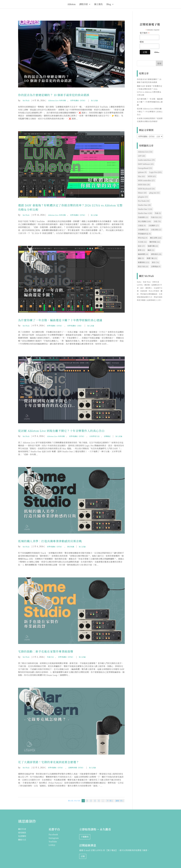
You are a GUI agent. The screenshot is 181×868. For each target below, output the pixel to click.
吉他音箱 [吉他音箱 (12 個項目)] (156, 230)
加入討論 (94, 100)
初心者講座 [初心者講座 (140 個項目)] (144, 221)
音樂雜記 (107, 436)
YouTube (53, 841)
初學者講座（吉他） (75, 325)
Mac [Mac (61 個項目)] (141, 176)
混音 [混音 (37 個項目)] (141, 246)
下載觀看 (85, 837)
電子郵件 (145, 33)
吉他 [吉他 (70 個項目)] (157, 221)
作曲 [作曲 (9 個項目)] (158, 213)
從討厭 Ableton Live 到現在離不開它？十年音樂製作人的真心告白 (61, 431)
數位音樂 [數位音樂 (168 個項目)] (156, 238)
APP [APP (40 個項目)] (142, 156)
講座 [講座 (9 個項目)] (141, 258)
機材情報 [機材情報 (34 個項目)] (155, 242)
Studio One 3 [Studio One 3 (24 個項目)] (145, 209)
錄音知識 (71, 546)
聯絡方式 (22, 840)
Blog (109, 5)
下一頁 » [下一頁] (110, 801)
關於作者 (22, 829)
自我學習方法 (94, 436)
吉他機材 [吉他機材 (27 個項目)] (154, 225)
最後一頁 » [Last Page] (119, 801)
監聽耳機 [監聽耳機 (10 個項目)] (153, 246)
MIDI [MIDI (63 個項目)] (152, 176)
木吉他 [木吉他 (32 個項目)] (142, 242)
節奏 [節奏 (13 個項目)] (141, 250)
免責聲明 (22, 836)
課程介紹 (83, 5)
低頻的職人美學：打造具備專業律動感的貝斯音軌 (50, 541)
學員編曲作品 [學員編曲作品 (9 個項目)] (144, 234)
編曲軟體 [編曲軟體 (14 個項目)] (143, 254)
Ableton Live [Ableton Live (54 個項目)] (145, 152)
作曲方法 (50, 657)
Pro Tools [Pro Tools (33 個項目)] (144, 201)
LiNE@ (52, 845)
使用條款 (22, 833)
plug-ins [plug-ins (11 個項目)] (154, 193)
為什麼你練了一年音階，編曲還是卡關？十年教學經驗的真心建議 (60, 320)
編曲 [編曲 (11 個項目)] (151, 250)
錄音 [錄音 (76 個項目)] (155, 262)
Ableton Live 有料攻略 (57, 100)
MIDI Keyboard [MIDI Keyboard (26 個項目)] (146, 189)
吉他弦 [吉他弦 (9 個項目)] (142, 225)
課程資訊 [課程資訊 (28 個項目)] (156, 254)
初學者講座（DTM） (78, 100)
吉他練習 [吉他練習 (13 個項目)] (143, 230)
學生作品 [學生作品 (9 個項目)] (143, 238)
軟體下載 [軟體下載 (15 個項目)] (152, 258)
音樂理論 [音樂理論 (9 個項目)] (156, 266)
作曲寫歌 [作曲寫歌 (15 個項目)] (143, 217)
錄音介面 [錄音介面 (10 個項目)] (143, 266)
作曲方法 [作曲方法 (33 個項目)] (156, 217)
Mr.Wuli (26, 100)
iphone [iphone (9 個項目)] (142, 172)
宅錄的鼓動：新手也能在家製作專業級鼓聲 (46, 651)
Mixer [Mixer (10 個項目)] (142, 193)
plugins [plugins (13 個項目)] (143, 197)
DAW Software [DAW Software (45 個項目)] (146, 164)
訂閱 (83, 856)
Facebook (53, 834)
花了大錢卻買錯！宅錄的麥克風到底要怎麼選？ (49, 762)
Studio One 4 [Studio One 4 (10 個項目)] (145, 213)
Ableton (71, 5)
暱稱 (142, 42)
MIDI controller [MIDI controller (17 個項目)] (146, 180)
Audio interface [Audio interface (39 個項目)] (146, 160)
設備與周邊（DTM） (76, 767)
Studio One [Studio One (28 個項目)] (144, 205)
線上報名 (98, 5)
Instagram (54, 838)
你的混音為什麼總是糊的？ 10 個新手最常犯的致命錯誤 (54, 95)
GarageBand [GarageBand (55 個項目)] (145, 168)
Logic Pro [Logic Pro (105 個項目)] (155, 172)
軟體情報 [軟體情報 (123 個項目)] (144, 262)
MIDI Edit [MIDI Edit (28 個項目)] (144, 184)
